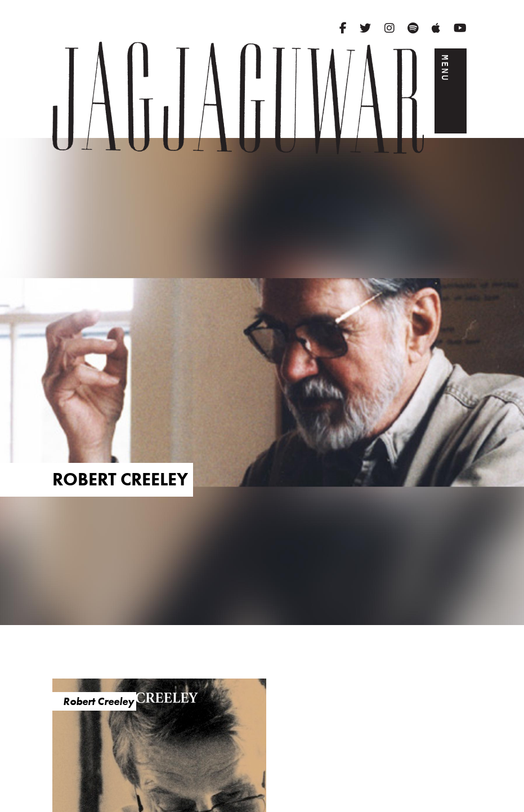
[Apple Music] (436, 28)
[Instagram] (389, 28)
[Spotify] (413, 28)
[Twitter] (365, 28)
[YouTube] (460, 28)
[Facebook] (343, 28)
